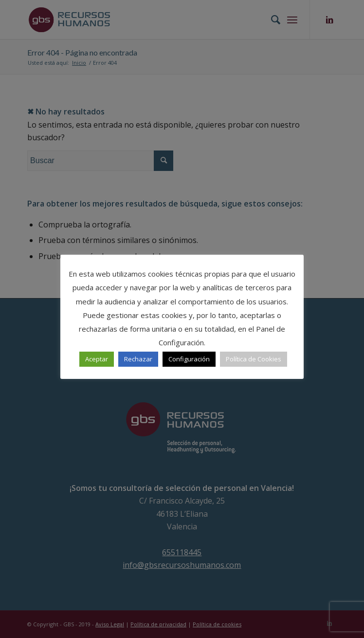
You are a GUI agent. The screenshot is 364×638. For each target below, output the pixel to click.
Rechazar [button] (138, 359)
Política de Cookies (254, 359)
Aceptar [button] (97, 359)
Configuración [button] (189, 359)
